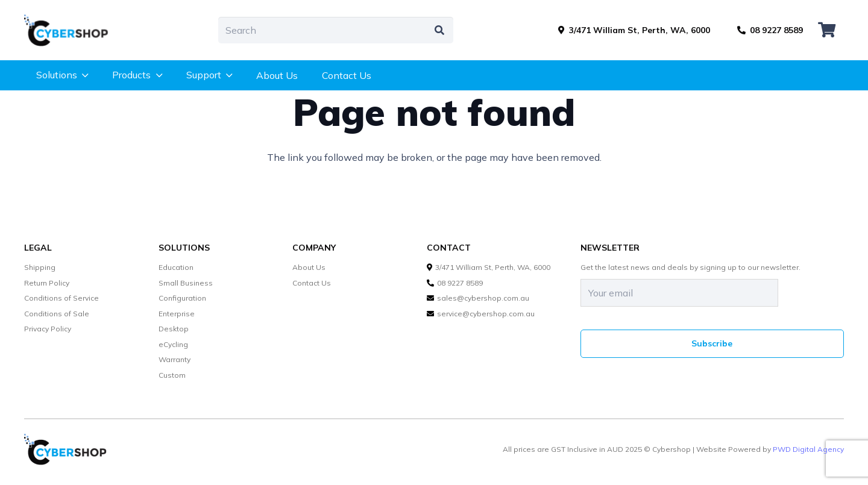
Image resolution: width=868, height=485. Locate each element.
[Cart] (827, 30)
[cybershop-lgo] (72, 30)
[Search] (336, 30)
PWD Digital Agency (808, 449)
